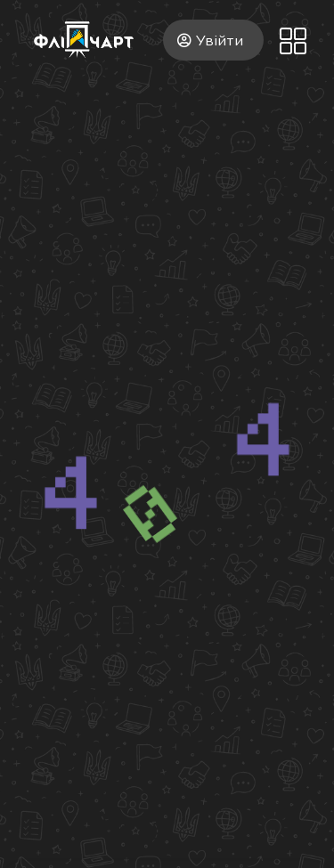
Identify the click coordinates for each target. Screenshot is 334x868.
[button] (293, 42)
